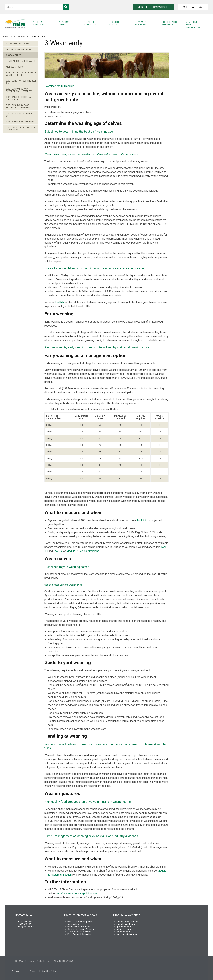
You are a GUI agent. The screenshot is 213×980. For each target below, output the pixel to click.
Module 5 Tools (14, 67)
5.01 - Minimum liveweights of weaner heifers (21, 74)
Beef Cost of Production (79, 927)
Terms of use (18, 971)
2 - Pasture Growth (64, 23)
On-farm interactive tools (81, 915)
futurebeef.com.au (125, 929)
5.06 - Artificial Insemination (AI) (21, 115)
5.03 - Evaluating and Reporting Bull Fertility (19, 90)
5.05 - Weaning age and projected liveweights (18, 106)
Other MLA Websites (127, 915)
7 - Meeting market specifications (194, 25)
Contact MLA (23, 915)
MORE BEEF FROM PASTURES (154, 7)
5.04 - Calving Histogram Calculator (19, 98)
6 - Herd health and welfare (169, 23)
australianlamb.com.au (127, 924)
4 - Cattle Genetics (114, 23)
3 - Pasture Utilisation (90, 23)
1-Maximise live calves (18, 44)
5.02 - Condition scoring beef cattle (21, 82)
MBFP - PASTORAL (193, 7)
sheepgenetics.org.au (127, 934)
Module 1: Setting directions (83, 551)
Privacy (33, 971)
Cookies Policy (49, 971)
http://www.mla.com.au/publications (77, 893)
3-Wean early (13, 55)
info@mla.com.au (27, 927)
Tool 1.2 (58, 551)
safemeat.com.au (125, 932)
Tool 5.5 (59, 302)
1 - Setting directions (39, 23)
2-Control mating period (19, 49)
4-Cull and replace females (21, 61)
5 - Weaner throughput (142, 23)
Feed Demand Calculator (79, 934)
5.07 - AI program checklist (20, 122)
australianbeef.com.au (127, 922)
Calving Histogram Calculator (81, 929)
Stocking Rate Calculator (79, 932)
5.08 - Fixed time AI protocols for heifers (21, 129)
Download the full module (59, 86)
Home (6, 36)
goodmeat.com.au (125, 927)
